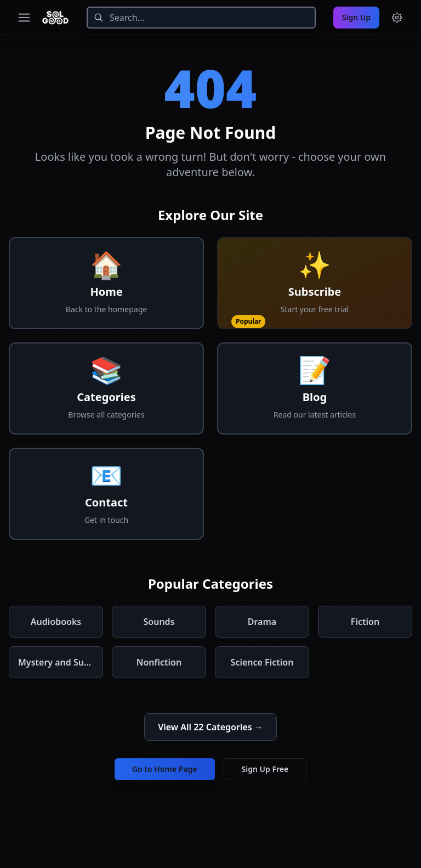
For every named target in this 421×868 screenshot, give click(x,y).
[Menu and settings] (397, 18)
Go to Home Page (165, 769)
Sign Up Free (265, 769)
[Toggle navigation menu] (24, 18)
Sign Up (356, 17)
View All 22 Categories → (210, 727)
